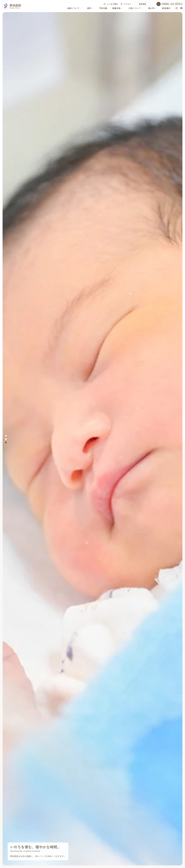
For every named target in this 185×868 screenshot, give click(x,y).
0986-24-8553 (172, 4)
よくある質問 (112, 4)
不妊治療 (103, 8)
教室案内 (166, 8)
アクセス (127, 4)
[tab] (6, 436)
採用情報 (142, 4)
